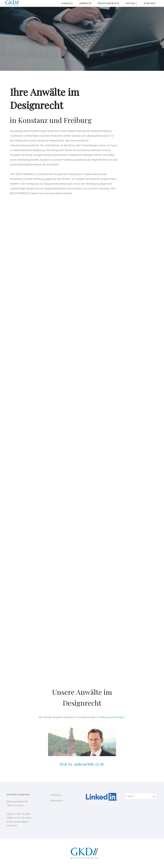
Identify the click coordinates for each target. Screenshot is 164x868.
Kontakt (150, 3)
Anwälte (86, 3)
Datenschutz (57, 801)
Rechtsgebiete (109, 3)
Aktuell (132, 3)
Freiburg (103, 717)
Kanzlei (67, 3)
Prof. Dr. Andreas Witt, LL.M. (82, 764)
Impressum (56, 795)
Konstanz (119, 717)
